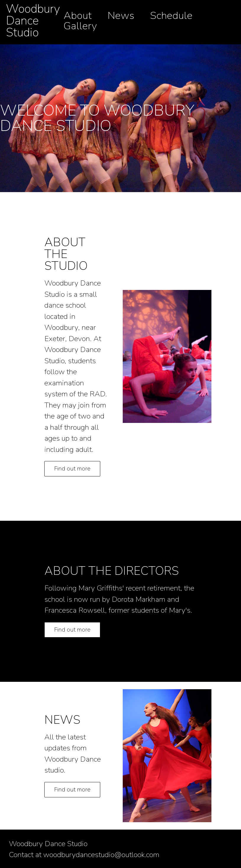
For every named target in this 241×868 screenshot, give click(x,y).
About (78, 16)
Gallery (80, 26)
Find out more (72, 469)
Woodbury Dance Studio (33, 21)
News (121, 16)
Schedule (171, 16)
